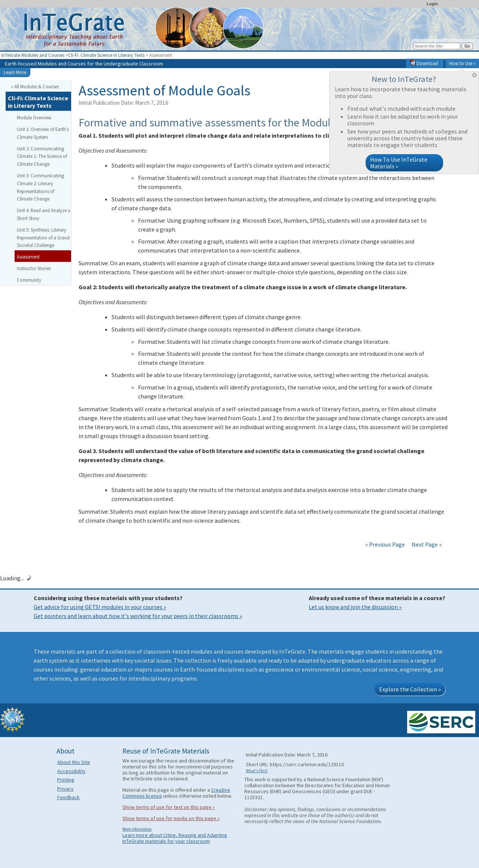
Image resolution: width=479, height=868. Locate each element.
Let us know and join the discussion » (355, 607)
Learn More (15, 72)
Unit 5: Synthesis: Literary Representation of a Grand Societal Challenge (43, 238)
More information (137, 829)
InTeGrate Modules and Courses (33, 55)
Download (424, 63)
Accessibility (71, 771)
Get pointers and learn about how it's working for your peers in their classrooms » (138, 616)
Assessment (28, 257)
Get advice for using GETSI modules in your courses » (100, 607)
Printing (66, 780)
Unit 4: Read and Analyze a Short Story (44, 214)
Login (432, 4)
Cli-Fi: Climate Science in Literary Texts (106, 55)
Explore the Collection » (410, 689)
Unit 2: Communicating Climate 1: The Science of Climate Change (42, 156)
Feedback (68, 797)
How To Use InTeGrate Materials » (399, 163)
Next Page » (426, 544)
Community (29, 280)
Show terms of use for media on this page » (171, 818)
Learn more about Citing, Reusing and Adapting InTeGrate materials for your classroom (175, 838)
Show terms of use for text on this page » (169, 807)
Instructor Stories (34, 268)
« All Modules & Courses (35, 86)
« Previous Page (385, 544)
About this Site (74, 762)
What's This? (257, 771)
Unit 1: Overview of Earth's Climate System (43, 133)
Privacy (65, 789)
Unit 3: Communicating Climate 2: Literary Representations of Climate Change (40, 187)
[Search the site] (437, 46)
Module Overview (34, 117)
